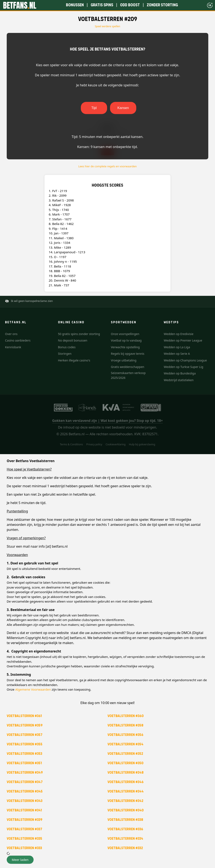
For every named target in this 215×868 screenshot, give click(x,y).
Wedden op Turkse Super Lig (184, 367)
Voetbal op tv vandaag (126, 340)
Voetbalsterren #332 (125, 848)
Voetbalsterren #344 (126, 791)
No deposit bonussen (73, 340)
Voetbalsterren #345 (25, 791)
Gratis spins (102, 5)
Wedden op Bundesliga (180, 373)
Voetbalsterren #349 (25, 772)
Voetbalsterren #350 (125, 763)
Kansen (123, 108)
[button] (20, 860)
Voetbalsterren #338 (125, 820)
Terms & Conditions (71, 444)
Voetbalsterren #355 (25, 744)
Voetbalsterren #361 (24, 716)
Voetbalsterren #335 (24, 839)
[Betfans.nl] (20, 5)
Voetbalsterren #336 (125, 829)
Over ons (11, 334)
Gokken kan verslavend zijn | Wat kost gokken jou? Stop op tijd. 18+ (108, 421)
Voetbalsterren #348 (126, 772)
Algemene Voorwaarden (33, 689)
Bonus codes (67, 347)
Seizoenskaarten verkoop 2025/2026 (128, 375)
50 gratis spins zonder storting (79, 334)
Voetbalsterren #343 (25, 801)
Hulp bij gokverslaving (142, 444)
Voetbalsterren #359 (25, 725)
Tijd (94, 108)
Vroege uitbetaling (124, 360)
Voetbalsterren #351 (24, 763)
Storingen (65, 354)
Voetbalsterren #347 (25, 782)
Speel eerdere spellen (108, 26)
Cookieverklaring (116, 444)
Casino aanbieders (18, 340)
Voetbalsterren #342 (125, 801)
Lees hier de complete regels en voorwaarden (107, 166)
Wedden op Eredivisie (179, 334)
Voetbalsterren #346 (126, 782)
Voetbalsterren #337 (24, 829)
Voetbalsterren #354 (125, 744)
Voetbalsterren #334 (125, 839)
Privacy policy (94, 444)
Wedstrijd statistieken (179, 380)
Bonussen (75, 5)
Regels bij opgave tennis (128, 354)
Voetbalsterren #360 (126, 716)
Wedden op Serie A (177, 354)
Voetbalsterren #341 (24, 810)
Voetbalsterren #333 (24, 848)
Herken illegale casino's (74, 360)
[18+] (210, 5)
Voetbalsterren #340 (126, 810)
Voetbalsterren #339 (25, 820)
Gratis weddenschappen (128, 367)
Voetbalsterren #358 (125, 725)
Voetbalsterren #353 (24, 754)
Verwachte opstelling (125, 347)
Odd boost (130, 5)
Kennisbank (13, 347)
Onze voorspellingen (125, 334)
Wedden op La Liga (177, 347)
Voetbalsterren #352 (125, 754)
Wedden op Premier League (183, 340)
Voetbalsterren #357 (25, 735)
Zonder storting (162, 5)
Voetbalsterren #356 (125, 735)
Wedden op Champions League (185, 360)
